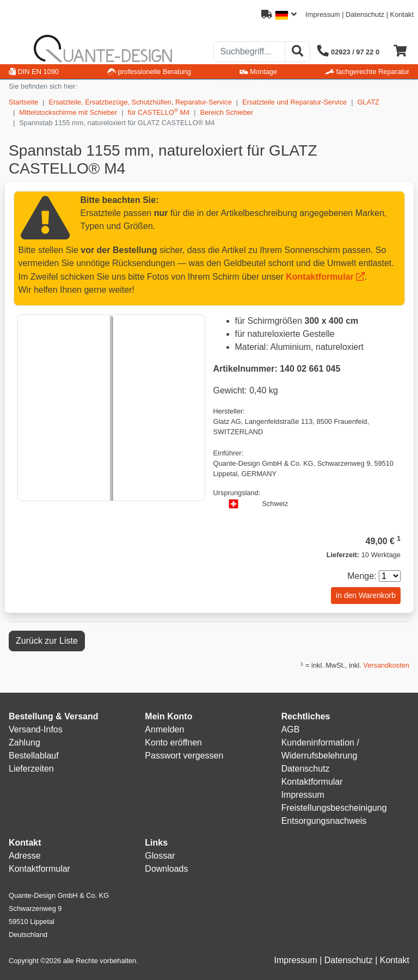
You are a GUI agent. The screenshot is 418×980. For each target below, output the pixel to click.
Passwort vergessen (184, 756)
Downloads (166, 869)
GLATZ (368, 102)
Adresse (25, 856)
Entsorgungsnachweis (324, 821)
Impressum (322, 14)
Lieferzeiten (31, 769)
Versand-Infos (36, 729)
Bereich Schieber (227, 112)
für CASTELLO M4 (159, 112)
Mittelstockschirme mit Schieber (68, 112)
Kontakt (402, 14)
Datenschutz (365, 14)
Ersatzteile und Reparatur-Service (294, 102)
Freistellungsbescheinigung (334, 808)
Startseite (23, 102)
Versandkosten (386, 665)
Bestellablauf (34, 756)
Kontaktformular (319, 277)
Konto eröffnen (173, 742)
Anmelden (164, 729)
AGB (291, 729)
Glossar (160, 856)
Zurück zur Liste (47, 641)
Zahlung (24, 742)
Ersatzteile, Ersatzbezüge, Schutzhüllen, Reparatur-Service (140, 102)
